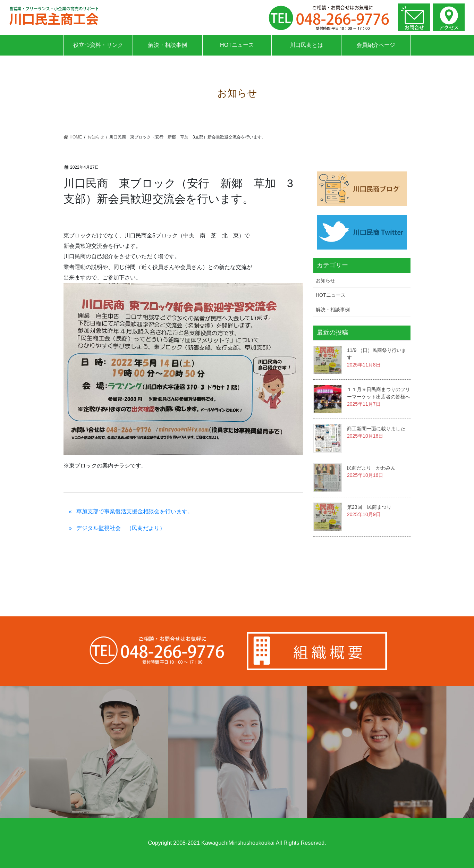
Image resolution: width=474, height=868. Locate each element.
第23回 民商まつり (369, 507)
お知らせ (325, 280)
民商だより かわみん (371, 468)
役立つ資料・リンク (98, 45)
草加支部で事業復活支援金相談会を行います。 (135, 511)
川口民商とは (306, 45)
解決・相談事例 (168, 45)
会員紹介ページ (376, 45)
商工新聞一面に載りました (376, 429)
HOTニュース (237, 45)
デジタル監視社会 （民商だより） (121, 528)
